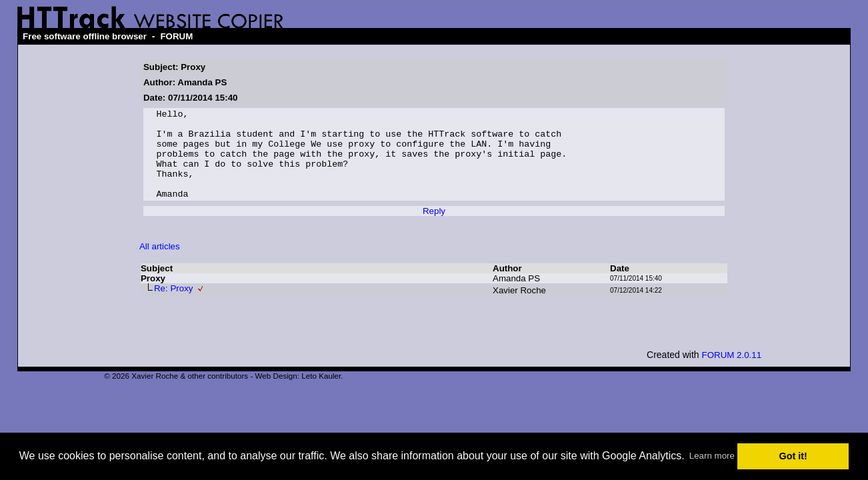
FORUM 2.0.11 (732, 373)
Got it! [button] (793, 456)
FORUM (176, 36)
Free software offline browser (85, 36)
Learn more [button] (712, 456)
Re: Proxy (174, 306)
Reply (434, 229)
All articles (160, 264)
